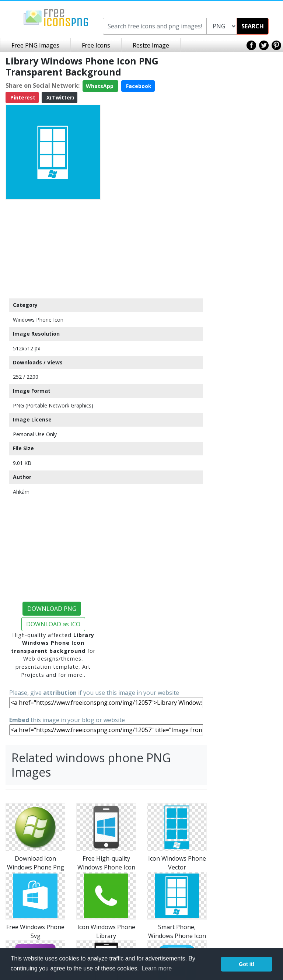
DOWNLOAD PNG (52, 609)
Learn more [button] (157, 968)
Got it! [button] (247, 964)
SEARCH (253, 26)
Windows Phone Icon (38, 320)
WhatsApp (100, 86)
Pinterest (22, 97)
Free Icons (96, 45)
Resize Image (151, 45)
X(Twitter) (60, 97)
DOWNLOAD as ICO (53, 624)
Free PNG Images (35, 45)
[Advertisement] (53, 249)
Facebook (138, 86)
